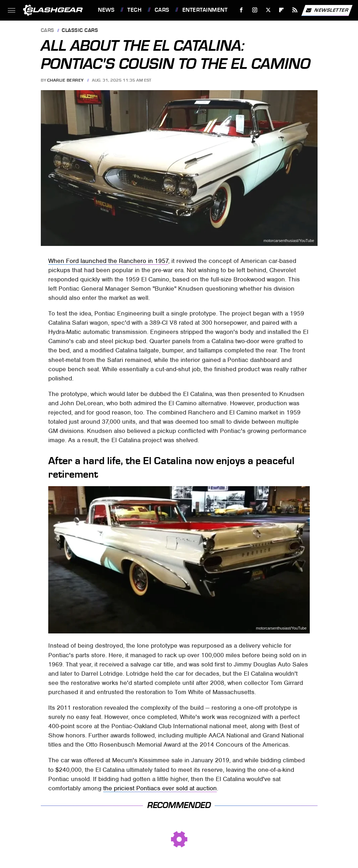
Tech (134, 10)
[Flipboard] (282, 10)
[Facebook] (241, 10)
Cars (162, 10)
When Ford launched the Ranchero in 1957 (108, 261)
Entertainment (205, 10)
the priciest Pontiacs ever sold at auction (160, 788)
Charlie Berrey (65, 80)
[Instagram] (255, 10)
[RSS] (295, 10)
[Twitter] (268, 10)
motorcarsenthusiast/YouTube (289, 241)
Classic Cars (80, 31)
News (106, 10)
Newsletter (327, 10)
